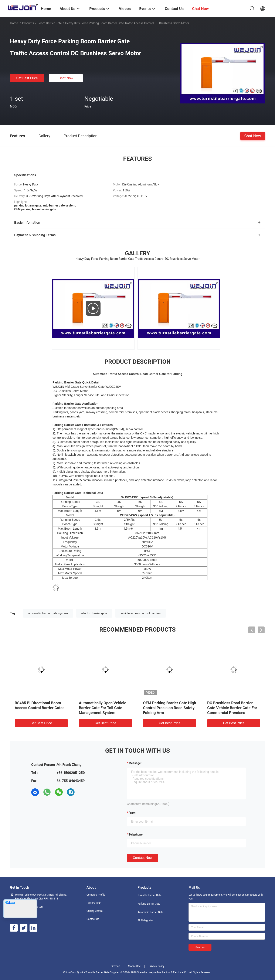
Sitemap (115, 966)
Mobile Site (134, 966)
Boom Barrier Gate (50, 23)
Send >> (200, 947)
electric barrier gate (94, 613)
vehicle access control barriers (141, 613)
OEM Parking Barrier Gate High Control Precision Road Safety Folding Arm (170, 708)
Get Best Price (27, 78)
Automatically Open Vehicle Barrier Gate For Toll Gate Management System (103, 708)
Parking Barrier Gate (149, 904)
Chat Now (66, 78)
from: (132, 813)
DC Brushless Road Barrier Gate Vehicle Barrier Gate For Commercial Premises (232, 708)
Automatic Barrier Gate (150, 912)
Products (28, 23)
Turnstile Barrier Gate (150, 895)
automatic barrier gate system (48, 613)
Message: (135, 763)
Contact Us (93, 919)
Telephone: (136, 834)
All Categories (145, 920)
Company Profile (96, 895)
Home (14, 23)
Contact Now (143, 858)
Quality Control (95, 911)
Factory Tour (94, 903)
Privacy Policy (156, 966)
